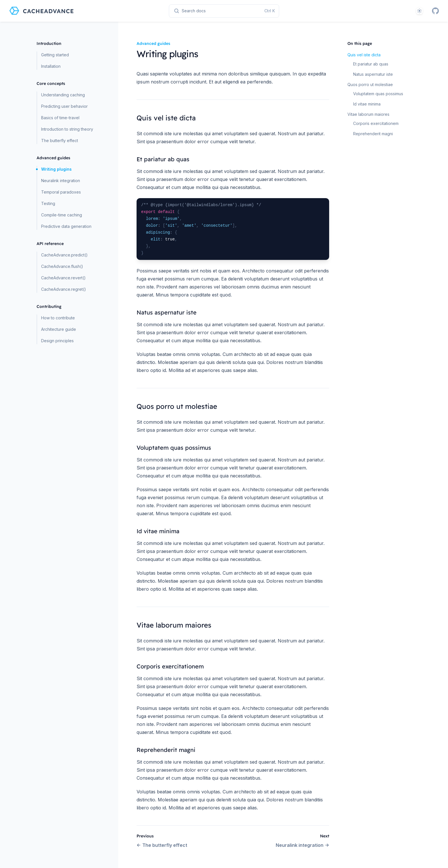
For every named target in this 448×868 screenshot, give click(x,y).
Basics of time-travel (60, 118)
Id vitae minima (367, 104)
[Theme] (419, 11)
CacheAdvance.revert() (63, 278)
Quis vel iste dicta (364, 55)
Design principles (57, 341)
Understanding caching (63, 95)
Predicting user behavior (64, 106)
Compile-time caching (62, 215)
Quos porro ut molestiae (370, 84)
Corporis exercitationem (376, 123)
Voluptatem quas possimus (378, 94)
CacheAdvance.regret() (64, 289)
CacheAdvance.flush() (62, 266)
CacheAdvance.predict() (64, 255)
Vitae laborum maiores (368, 114)
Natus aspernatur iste (373, 74)
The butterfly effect (60, 141)
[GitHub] (435, 11)
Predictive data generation (66, 226)
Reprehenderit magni (373, 134)
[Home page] (42, 11)
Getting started (55, 55)
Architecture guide (59, 329)
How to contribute (58, 318)
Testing (48, 203)
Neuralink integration (61, 181)
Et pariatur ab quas (371, 64)
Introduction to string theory (67, 129)
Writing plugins (56, 169)
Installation (51, 66)
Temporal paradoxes (61, 192)
